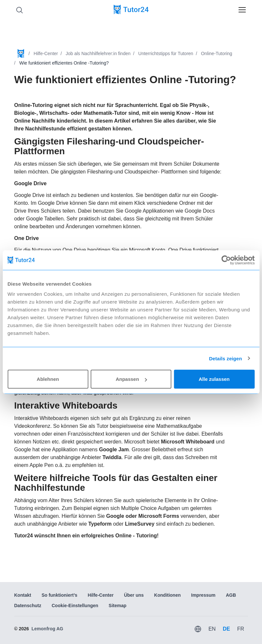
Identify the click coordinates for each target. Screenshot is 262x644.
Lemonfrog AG (47, 629)
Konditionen (168, 595)
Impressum (203, 595)
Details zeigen (225, 358)
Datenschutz (28, 606)
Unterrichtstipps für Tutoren (166, 53)
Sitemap (117, 606)
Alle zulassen (214, 379)
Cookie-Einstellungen (75, 606)
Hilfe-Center (46, 53)
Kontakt (23, 595)
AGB (231, 595)
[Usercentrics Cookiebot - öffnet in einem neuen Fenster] (226, 260)
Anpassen (131, 379)
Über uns (134, 595)
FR (241, 629)
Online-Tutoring (216, 53)
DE (226, 629)
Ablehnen (48, 379)
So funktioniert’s (60, 595)
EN (212, 629)
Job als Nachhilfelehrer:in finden (98, 53)
